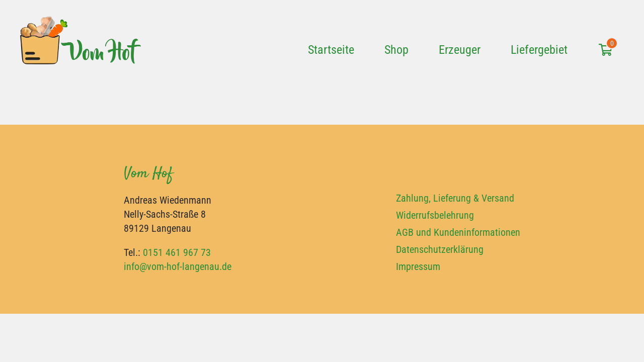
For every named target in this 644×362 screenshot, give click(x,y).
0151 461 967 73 (177, 252)
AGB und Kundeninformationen (458, 232)
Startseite (331, 50)
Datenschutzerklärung (440, 249)
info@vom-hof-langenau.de (178, 266)
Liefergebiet (539, 50)
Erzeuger (460, 50)
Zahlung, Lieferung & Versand (455, 198)
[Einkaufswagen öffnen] (605, 48)
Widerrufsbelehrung (435, 215)
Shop (396, 50)
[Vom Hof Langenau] (80, 46)
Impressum (418, 266)
